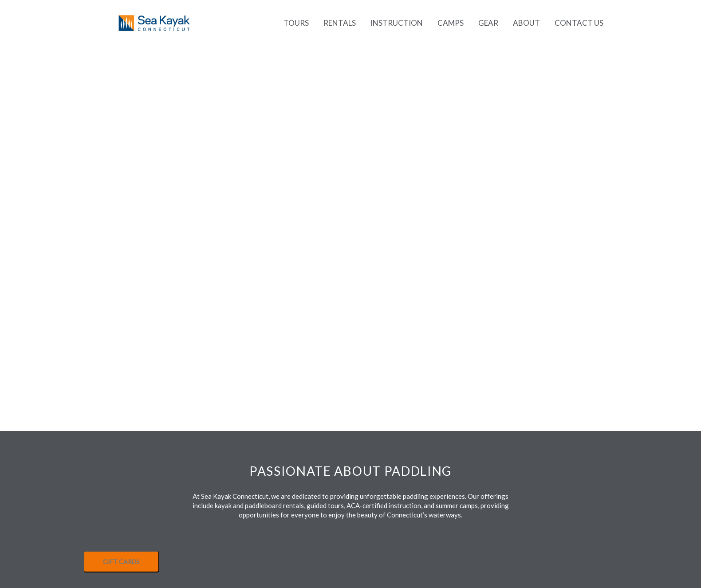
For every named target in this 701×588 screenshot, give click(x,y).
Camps (451, 23)
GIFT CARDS (121, 562)
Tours (296, 23)
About (526, 23)
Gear (488, 23)
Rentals (340, 23)
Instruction (397, 23)
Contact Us (579, 23)
